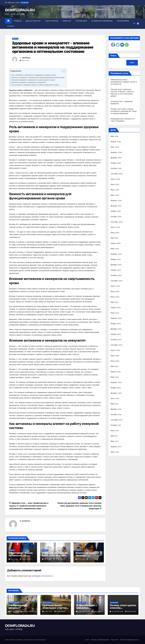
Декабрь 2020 (116, 393)
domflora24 (26, 58)
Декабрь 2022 (116, 329)
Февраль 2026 (116, 152)
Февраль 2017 (116, 447)
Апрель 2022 (116, 372)
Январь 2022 (116, 388)
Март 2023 (115, 313)
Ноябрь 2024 (116, 211)
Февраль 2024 (116, 254)
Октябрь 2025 (116, 168)
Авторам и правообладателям (100, 640)
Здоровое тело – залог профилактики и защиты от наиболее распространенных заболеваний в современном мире (29, 506)
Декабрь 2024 (116, 206)
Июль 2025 (115, 184)
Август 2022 (115, 350)
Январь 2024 (116, 259)
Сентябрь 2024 (117, 222)
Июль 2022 (115, 356)
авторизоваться (47, 576)
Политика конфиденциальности (129, 640)
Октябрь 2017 (116, 425)
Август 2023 (115, 286)
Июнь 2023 (115, 297)
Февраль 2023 (116, 318)
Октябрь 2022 (116, 340)
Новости (67, 21)
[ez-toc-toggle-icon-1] (62, 72)
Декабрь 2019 (116, 409)
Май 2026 (115, 136)
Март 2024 (115, 249)
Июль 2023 (115, 291)
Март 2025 (115, 195)
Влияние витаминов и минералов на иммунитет (29, 82)
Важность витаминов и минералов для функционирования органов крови (38, 78)
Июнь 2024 (115, 233)
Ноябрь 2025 (116, 163)
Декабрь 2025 (116, 158)
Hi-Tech (11, 26)
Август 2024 (115, 227)
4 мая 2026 (49, 611)
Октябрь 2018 (116, 415)
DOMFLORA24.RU (20, 10)
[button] (134, 23)
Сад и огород (51, 21)
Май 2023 (114, 302)
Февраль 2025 (116, 201)
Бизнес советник (14, 603)
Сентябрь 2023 (117, 281)
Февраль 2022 (116, 382)
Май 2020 (115, 404)
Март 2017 (115, 441)
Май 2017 (114, 436)
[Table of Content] (63, 71)
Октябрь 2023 (116, 275)
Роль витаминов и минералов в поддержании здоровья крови (34, 75)
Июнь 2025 (115, 190)
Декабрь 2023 (116, 265)
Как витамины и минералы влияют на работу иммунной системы (35, 85)
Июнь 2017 (115, 431)
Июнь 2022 (115, 361)
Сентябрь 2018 (116, 420)
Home (87, 640)
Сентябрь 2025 (117, 174)
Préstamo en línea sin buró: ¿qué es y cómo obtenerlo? (55, 555)
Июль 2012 (115, 452)
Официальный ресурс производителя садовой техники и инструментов (124, 82)
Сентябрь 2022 (117, 345)
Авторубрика (123, 21)
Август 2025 (115, 179)
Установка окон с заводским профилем (86, 608)
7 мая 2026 (15, 611)
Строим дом (81, 21)
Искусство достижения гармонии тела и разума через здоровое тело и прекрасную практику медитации (80, 506)
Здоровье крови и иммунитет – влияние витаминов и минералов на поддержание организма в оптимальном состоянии (53, 47)
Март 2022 (115, 377)
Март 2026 (115, 147)
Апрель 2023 (116, 308)
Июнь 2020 (115, 398)
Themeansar (42, 640)
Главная (18, 21)
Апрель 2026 (116, 142)
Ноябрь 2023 (116, 270)
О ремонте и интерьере (102, 21)
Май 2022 (114, 366)
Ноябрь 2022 (116, 334)
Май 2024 (114, 238)
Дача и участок (33, 21)
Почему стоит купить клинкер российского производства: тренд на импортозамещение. (124, 111)
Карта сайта (114, 640)
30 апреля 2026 (84, 611)
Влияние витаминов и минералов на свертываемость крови (33, 80)
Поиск (113, 56)
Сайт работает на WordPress (14, 640)
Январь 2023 (116, 324)
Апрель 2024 (116, 243)
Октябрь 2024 (116, 217)
